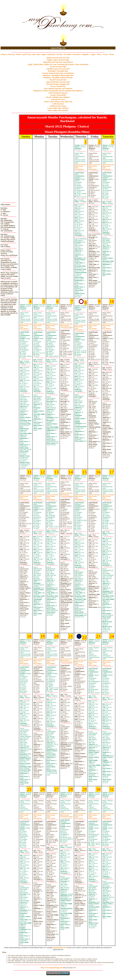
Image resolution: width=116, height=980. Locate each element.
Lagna (93, 54)
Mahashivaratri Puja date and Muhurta (58, 62)
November (68, 54)
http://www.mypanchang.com (52, 968)
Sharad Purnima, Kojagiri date (58, 84)
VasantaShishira (67, 326)
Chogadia (85, 54)
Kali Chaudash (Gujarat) (58, 93)
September (51, 54)
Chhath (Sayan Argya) (58, 106)
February (11, 54)
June (34, 54)
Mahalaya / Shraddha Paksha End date (58, 78)
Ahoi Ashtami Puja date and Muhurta (58, 89)
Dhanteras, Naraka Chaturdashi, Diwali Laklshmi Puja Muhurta (58, 91)
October (60, 54)
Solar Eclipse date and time (58, 110)
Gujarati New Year (58, 99)
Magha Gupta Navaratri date (58, 60)
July (38, 54)
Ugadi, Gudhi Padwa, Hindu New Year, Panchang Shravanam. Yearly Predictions (58, 64)
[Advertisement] (10, 23)
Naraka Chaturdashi (58, 95)
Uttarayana (81, 165)
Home (112, 54)
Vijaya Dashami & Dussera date (58, 82)
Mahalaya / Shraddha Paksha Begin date (58, 75)
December (76, 54)
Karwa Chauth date (58, 86)
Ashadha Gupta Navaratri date (58, 69)
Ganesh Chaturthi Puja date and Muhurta (58, 73)
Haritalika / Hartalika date (58, 71)
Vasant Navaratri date (58, 67)
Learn (105, 54)
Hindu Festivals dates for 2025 (58, 58)
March (19, 54)
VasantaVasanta (67, 816)
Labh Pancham (58, 104)
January (4, 54)
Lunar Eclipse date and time (58, 108)
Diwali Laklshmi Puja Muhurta (58, 97)
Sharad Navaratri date (58, 80)
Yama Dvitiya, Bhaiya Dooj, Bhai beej (58, 102)
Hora (99, 54)
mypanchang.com (58, 48)
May (29, 54)
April (24, 54)
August (44, 54)
